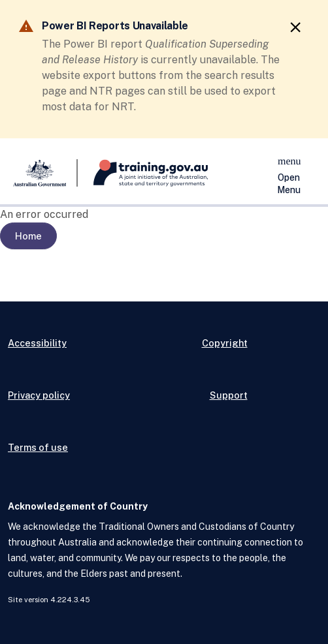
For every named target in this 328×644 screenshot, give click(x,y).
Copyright (225, 343)
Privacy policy (39, 395)
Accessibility (37, 343)
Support (229, 395)
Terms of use (38, 447)
